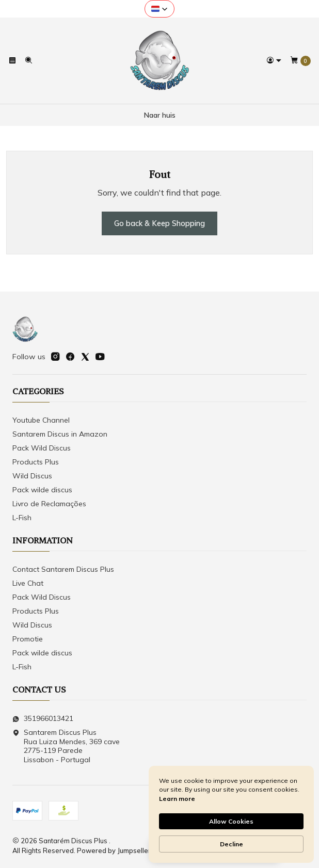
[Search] (28, 60)
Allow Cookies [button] (231, 821)
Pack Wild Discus (42, 448)
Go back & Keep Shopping (159, 223)
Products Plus (36, 462)
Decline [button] (232, 844)
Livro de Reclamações (49, 504)
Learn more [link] (177, 799)
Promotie (28, 639)
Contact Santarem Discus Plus (63, 569)
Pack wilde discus (42, 490)
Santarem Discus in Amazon (60, 434)
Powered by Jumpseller (114, 850)
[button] (159, 9)
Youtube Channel (41, 420)
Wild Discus (32, 476)
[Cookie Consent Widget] (231, 814)
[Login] (274, 60)
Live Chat (28, 583)
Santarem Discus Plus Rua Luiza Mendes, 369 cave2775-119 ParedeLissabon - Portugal (66, 746)
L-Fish (22, 518)
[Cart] (300, 61)
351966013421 (43, 718)
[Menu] (12, 60)
